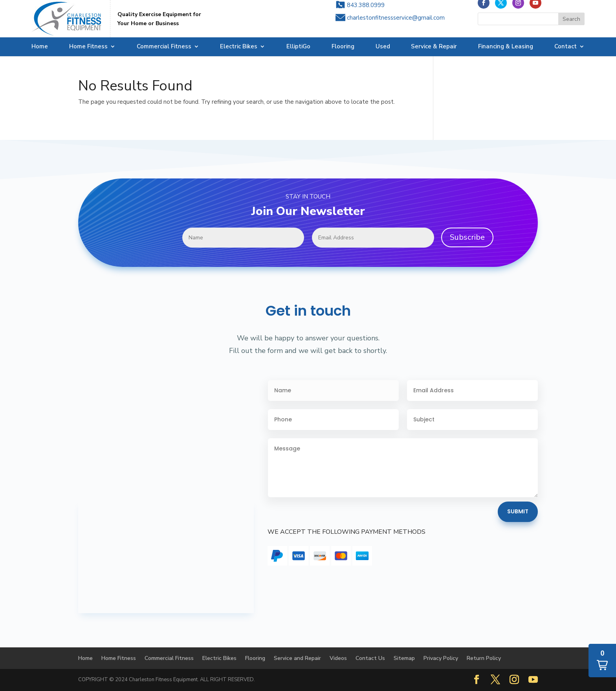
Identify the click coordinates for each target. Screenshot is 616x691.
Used (383, 47)
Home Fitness (88, 47)
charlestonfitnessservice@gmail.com (396, 25)
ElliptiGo (298, 47)
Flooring (343, 47)
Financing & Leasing (506, 47)
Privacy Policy (441, 658)
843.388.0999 (366, 12)
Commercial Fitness (164, 47)
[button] (602, 661)
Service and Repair (297, 658)
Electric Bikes (239, 47)
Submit (518, 511)
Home (40, 47)
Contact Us (370, 658)
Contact (566, 47)
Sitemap (404, 658)
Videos (338, 658)
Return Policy (484, 658)
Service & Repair (434, 47)
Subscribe (467, 237)
